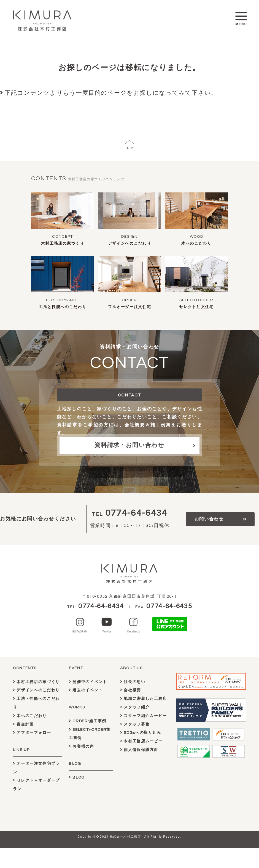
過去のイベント (86, 690)
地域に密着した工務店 (144, 699)
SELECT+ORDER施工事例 (90, 734)
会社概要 (131, 690)
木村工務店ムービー (141, 741)
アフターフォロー (32, 733)
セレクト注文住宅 (196, 307)
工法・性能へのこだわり (36, 703)
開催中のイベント (88, 682)
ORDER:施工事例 (88, 721)
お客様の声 (82, 746)
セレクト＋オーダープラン (36, 785)
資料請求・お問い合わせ (129, 445)
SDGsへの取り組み (141, 733)
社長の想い (133, 682)
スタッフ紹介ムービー (144, 716)
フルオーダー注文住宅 (130, 307)
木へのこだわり (196, 244)
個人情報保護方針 (139, 750)
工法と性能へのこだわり (63, 307)
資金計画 (23, 724)
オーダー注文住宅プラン (36, 768)
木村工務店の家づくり (63, 244)
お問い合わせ (209, 519)
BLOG (77, 777)
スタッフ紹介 (135, 707)
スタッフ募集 (135, 724)
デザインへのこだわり (130, 244)
